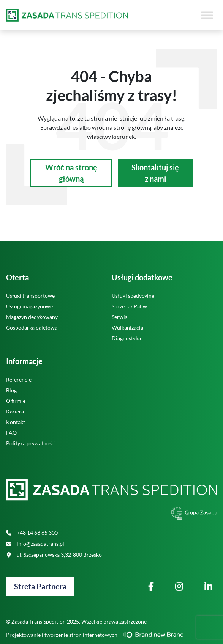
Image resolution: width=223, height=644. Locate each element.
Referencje (19, 379)
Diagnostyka (126, 338)
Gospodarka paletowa (32, 327)
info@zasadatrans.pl (35, 544)
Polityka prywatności (31, 443)
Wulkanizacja (127, 327)
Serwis (119, 317)
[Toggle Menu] (207, 15)
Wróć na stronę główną (71, 173)
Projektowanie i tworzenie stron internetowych (95, 635)
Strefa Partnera (40, 586)
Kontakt (16, 422)
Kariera (15, 411)
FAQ (11, 433)
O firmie (16, 401)
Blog (11, 390)
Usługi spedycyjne (133, 296)
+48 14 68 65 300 (32, 533)
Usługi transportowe (30, 296)
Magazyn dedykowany (32, 317)
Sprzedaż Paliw (129, 306)
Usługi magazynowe (29, 306)
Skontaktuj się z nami (155, 173)
